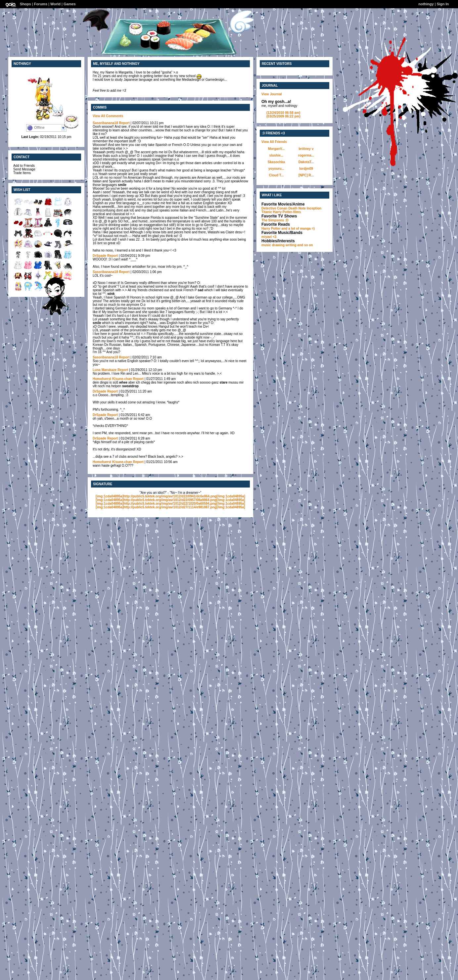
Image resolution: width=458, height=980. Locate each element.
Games (70, 4)
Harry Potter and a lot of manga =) (288, 229)
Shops (25, 4)
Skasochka (276, 162)
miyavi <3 (269, 237)
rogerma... (306, 155)
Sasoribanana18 (105, 123)
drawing (278, 245)
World (55, 4)
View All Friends (274, 142)
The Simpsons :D (275, 220)
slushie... (276, 155)
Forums (41, 4)
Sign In (443, 4)
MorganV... (276, 149)
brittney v (306, 149)
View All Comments (108, 116)
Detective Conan (274, 208)
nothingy (426, 4)
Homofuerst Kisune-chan (112, 379)
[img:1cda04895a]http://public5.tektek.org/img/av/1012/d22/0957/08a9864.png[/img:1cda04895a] (170, 500)
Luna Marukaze (105, 370)
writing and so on (299, 245)
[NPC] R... (306, 175)
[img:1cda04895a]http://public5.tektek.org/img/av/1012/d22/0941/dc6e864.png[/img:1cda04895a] (170, 496)
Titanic (267, 212)
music (266, 245)
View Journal (272, 94)
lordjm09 (306, 169)
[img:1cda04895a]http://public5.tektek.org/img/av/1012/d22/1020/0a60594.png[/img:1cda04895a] (170, 504)
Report (124, 123)
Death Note (297, 208)
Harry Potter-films (287, 212)
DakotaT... (306, 162)
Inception (314, 208)
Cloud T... (276, 175)
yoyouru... (276, 169)
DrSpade (99, 256)
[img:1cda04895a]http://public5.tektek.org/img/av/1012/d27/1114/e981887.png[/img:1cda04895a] (170, 507)
